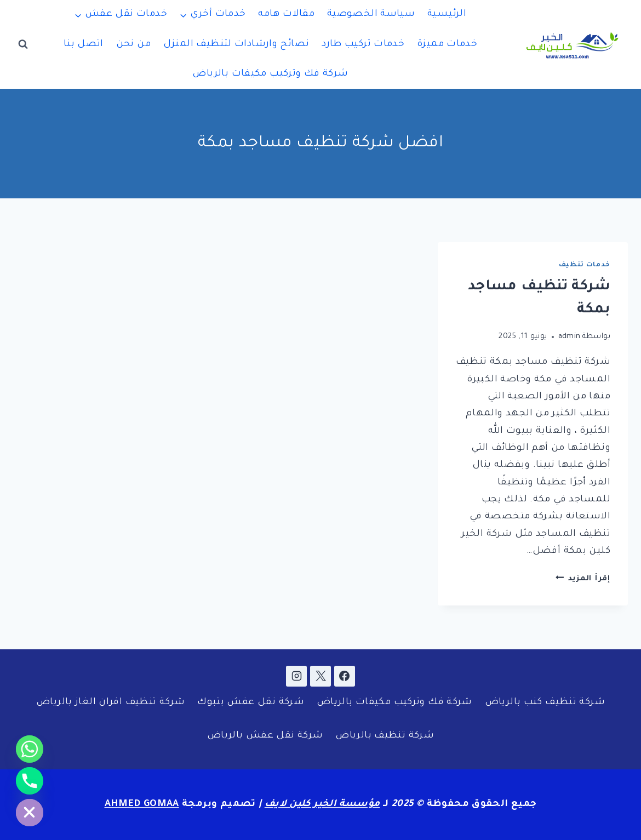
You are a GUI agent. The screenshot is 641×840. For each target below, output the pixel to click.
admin (570, 337)
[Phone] (30, 781)
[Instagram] (296, 676)
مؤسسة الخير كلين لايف (322, 805)
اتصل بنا (84, 45)
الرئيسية (447, 15)
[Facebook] (345, 676)
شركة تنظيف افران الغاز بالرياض (110, 703)
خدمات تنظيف (585, 265)
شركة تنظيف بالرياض (385, 736)
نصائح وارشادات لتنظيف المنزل (236, 45)
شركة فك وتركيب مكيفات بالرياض (270, 74)
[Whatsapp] (30, 749)
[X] (321, 676)
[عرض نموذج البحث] (23, 44)
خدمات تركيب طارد (363, 45)
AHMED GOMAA (142, 805)
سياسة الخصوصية (371, 15)
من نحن (133, 45)
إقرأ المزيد (583, 579)
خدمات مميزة (447, 45)
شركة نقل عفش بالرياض (265, 736)
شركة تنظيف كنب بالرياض (545, 703)
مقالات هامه (286, 15)
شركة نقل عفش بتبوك (251, 703)
